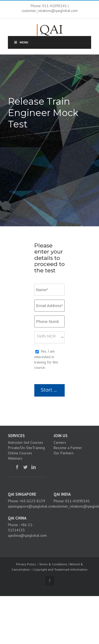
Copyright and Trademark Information (60, 569)
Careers (60, 442)
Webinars (15, 458)
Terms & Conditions (53, 564)
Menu (21, 42)
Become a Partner (68, 448)
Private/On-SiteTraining (26, 448)
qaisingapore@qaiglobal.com (31, 506)
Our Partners (64, 453)
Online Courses (20, 453)
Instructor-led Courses (25, 442)
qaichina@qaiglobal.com (27, 535)
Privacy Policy (26, 564)
